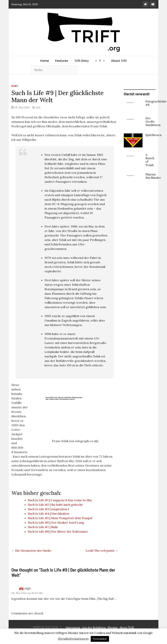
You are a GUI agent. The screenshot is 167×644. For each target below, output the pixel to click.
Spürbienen (154, 135)
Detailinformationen (73, 639)
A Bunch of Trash (150, 160)
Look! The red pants (102, 551)
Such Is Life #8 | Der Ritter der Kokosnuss (58, 531)
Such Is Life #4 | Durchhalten (49, 514)
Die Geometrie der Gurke (31, 551)
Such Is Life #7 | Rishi (43, 527)
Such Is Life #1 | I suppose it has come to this (60, 500)
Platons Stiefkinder (153, 176)
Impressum (73, 628)
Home (45, 61)
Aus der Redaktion (94, 628)
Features (62, 61)
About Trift (119, 61)
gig (21, 588)
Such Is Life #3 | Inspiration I (49, 509)
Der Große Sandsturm (153, 122)
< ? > (100, 61)
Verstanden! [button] (100, 639)
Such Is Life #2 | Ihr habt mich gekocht (55, 505)
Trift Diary (82, 61)
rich (38, 107)
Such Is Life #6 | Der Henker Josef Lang (56, 523)
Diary (15, 86)
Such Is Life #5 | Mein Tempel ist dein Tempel (60, 518)
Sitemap (113, 628)
